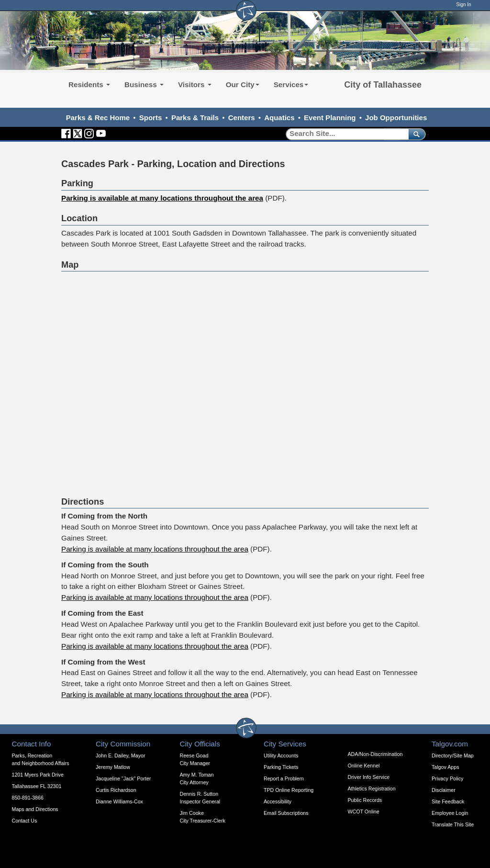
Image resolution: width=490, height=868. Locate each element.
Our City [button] (243, 85)
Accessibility (278, 801)
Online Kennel (364, 766)
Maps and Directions (35, 809)
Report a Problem (284, 778)
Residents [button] (89, 85)
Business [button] (144, 85)
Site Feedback (448, 801)
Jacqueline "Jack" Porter (123, 778)
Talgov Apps (445, 767)
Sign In (463, 5)
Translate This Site (453, 824)
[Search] (344, 134)
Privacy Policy (447, 778)
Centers (242, 118)
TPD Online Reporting (289, 790)
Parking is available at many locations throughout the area (162, 198)
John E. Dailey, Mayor (120, 755)
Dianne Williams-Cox (119, 801)
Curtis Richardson (116, 790)
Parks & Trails (195, 118)
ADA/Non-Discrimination (375, 754)
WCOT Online (364, 812)
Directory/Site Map (453, 755)
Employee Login (450, 813)
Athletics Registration (372, 789)
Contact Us (25, 821)
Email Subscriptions (286, 813)
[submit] (415, 134)
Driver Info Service (369, 777)
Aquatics (279, 118)
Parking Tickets (281, 767)
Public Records (365, 800)
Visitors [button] (195, 85)
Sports (151, 118)
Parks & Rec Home (98, 118)
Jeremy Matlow (113, 767)
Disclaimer (444, 790)
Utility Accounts (281, 755)
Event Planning (330, 118)
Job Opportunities (396, 118)
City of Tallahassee (383, 85)
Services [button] (291, 85)
